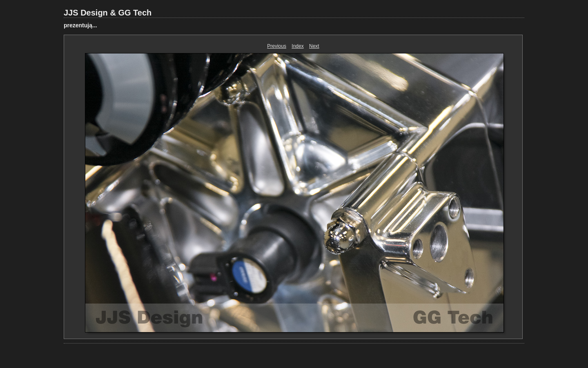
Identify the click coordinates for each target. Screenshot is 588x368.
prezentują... (80, 25)
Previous (277, 46)
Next (314, 46)
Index (297, 46)
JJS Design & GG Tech (108, 13)
